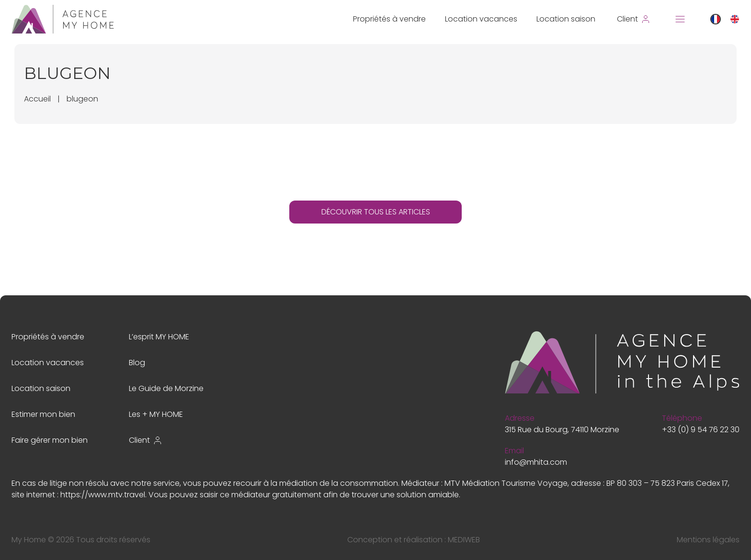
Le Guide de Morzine (166, 388)
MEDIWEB (464, 540)
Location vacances (481, 19)
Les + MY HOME (156, 414)
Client (146, 440)
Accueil (37, 99)
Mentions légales (708, 540)
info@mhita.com (536, 462)
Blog (137, 363)
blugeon (82, 99)
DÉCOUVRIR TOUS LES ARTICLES (376, 212)
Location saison (566, 19)
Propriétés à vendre (389, 19)
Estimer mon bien (43, 414)
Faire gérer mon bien (50, 440)
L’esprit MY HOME (159, 337)
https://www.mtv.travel (103, 495)
